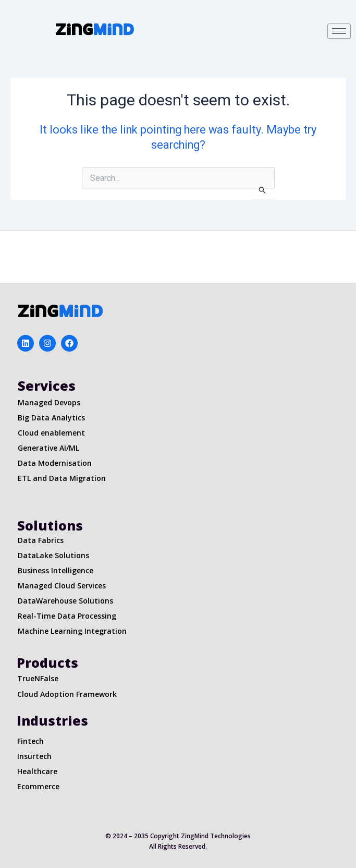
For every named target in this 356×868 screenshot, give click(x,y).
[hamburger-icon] (339, 31)
